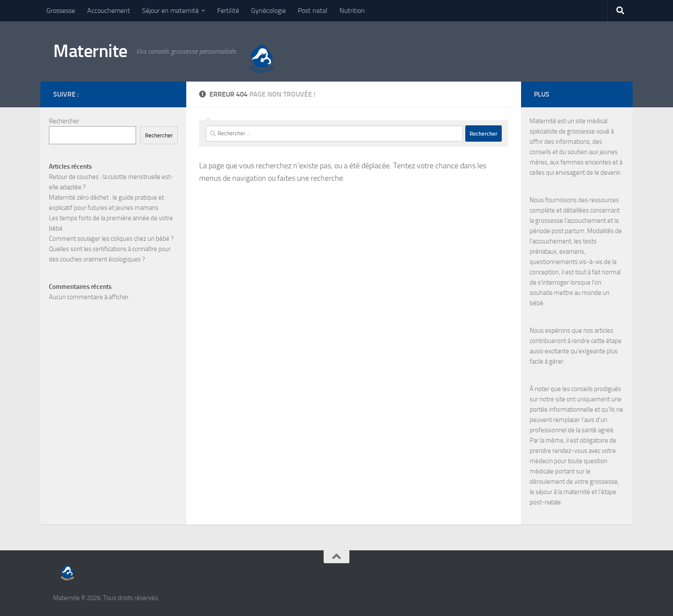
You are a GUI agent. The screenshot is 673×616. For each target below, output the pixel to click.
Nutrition (352, 11)
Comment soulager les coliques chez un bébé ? (111, 239)
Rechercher (64, 121)
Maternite (90, 51)
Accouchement (109, 11)
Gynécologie (268, 11)
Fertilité (228, 11)
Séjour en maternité (170, 11)
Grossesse (61, 11)
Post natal (313, 11)
